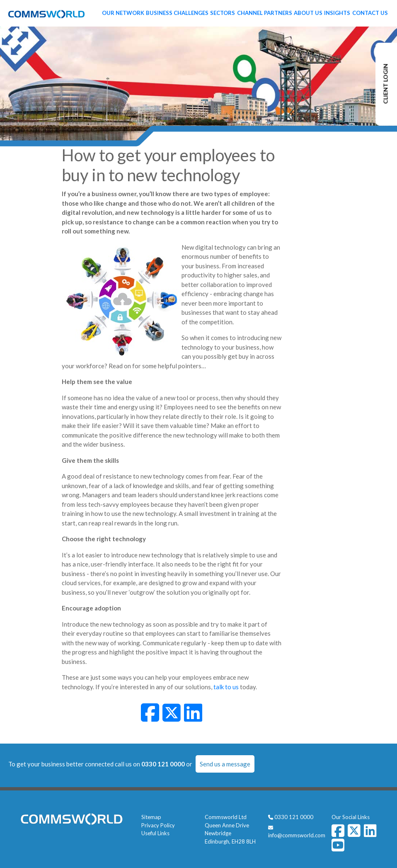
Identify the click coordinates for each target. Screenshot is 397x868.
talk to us (226, 687)
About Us (308, 13)
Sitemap (151, 817)
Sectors (223, 13)
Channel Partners (265, 13)
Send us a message (225, 764)
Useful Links (155, 833)
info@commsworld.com (297, 835)
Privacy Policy (158, 825)
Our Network (123, 13)
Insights (337, 13)
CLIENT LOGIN (386, 84)
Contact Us (370, 13)
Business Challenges (177, 13)
